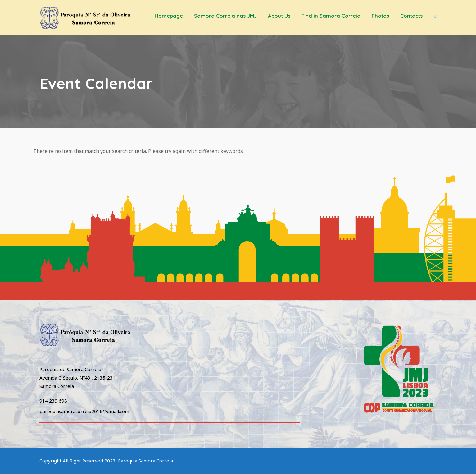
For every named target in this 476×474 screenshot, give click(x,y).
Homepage (169, 16)
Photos (380, 16)
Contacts (411, 16)
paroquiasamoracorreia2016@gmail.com (84, 411)
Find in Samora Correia (331, 16)
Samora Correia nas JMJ (225, 16)
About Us (279, 16)
